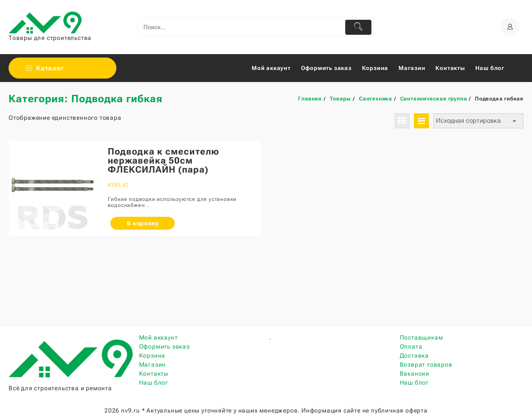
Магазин (153, 364)
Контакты (154, 373)
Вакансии (415, 373)
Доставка (414, 355)
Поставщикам (421, 337)
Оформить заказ (164, 346)
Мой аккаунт (158, 337)
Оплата (411, 346)
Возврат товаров (426, 364)
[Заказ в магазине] (478, 121)
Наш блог (154, 383)
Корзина (152, 355)
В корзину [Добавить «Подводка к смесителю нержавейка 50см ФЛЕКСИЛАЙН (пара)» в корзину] (143, 223)
